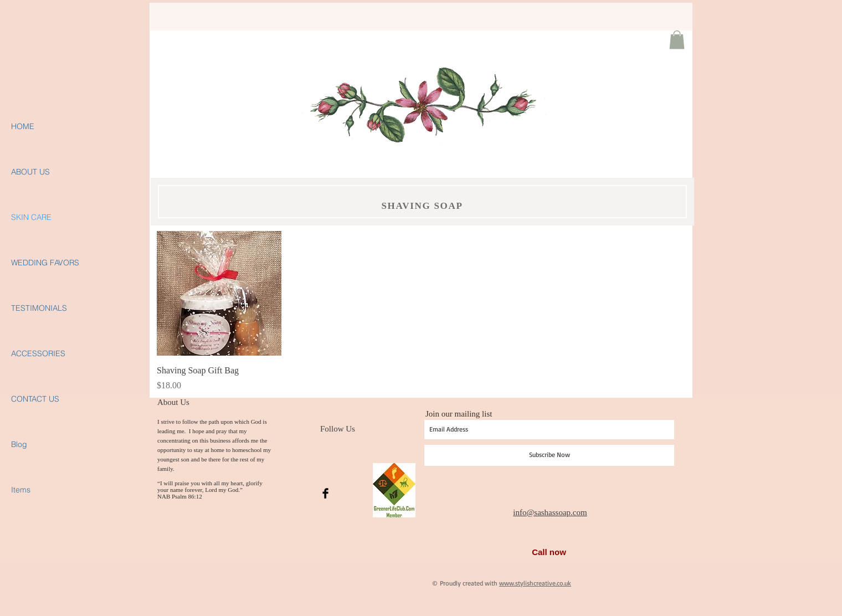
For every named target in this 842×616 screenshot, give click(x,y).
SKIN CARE (31, 217)
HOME (23, 126)
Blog (19, 444)
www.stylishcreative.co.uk (535, 583)
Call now (549, 552)
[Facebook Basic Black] (325, 493)
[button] (677, 40)
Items (21, 490)
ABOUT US (30, 172)
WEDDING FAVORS (45, 263)
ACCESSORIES (38, 353)
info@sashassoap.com (550, 512)
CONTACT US (35, 399)
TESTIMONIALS (39, 308)
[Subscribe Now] (549, 455)
